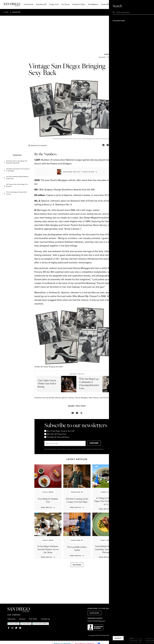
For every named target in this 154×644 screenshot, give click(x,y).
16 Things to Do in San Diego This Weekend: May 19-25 (17, 162)
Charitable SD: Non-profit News (57, 437)
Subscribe (138, 4)
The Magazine (93, 4)
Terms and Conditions (41, 624)
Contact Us (45, 619)
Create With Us (106, 4)
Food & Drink (29, 4)
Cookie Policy (27, 624)
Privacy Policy (14, 624)
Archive (16, 12)
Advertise (11, 619)
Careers (22, 619)
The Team (33, 619)
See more (77, 565)
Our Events (65, 4)
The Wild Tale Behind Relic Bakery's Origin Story (17, 178)
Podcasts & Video (79, 4)
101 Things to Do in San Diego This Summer (17, 185)
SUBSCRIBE (98, 443)
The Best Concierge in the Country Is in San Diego (18, 170)
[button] (103, 145)
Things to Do (54, 4)
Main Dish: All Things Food (55, 434)
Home (6, 12)
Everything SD (41, 4)
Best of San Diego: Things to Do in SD (59, 431)
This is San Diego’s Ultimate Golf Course (16, 193)
